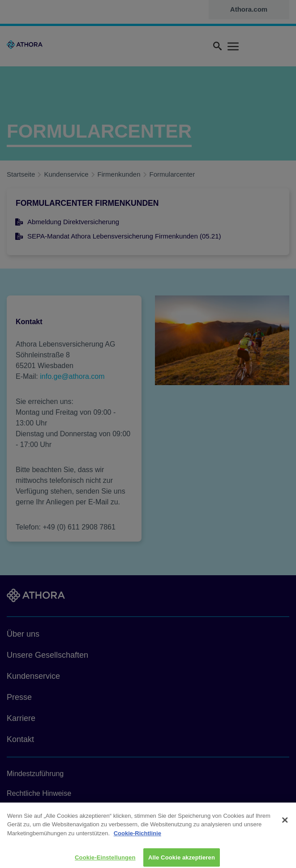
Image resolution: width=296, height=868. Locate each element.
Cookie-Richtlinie (137, 837)
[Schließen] (285, 824)
